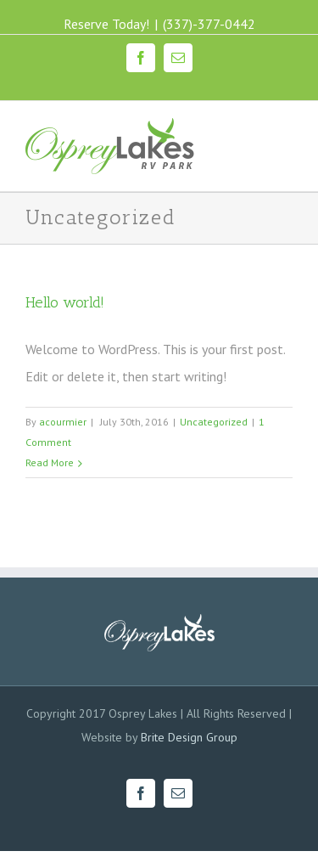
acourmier (63, 422)
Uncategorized (214, 422)
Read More (50, 462)
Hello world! (65, 302)
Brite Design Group (189, 737)
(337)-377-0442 (209, 24)
